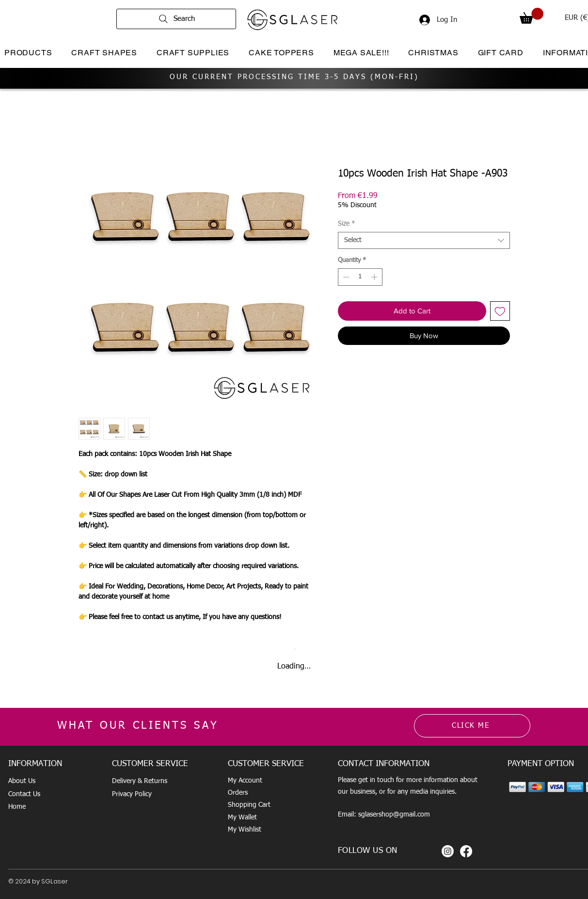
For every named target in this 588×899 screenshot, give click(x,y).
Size (347, 224)
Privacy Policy (132, 794)
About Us (22, 781)
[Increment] (375, 277)
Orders (238, 793)
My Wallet (242, 817)
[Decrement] (345, 277)
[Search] (176, 19)
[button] (532, 16)
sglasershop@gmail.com (394, 815)
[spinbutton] (360, 277)
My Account (245, 781)
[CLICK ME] (472, 726)
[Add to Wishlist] (500, 311)
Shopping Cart (249, 805)
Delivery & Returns (140, 781)
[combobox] (424, 240)
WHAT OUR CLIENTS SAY (138, 726)
